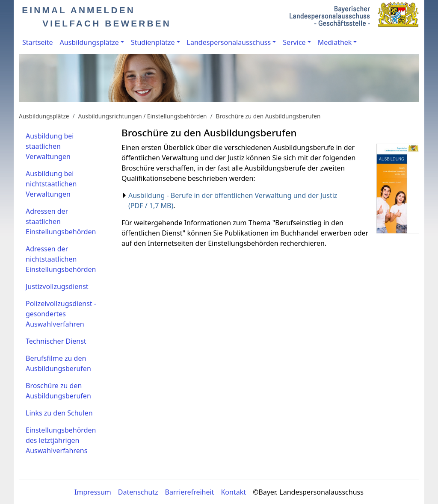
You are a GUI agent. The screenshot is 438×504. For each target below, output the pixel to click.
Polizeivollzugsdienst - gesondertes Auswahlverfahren (61, 314)
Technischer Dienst (56, 341)
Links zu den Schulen (59, 413)
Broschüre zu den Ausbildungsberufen (268, 116)
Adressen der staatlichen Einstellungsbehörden (61, 221)
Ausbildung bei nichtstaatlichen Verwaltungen (51, 184)
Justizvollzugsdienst (57, 286)
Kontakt (233, 492)
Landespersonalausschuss (229, 42)
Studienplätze (153, 42)
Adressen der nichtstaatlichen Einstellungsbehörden (61, 259)
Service (294, 42)
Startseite (38, 42)
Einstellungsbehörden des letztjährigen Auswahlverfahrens (61, 440)
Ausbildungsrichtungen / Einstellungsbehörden (143, 116)
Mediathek (335, 42)
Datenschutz (138, 492)
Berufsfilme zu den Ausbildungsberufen (58, 363)
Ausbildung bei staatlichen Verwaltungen (50, 146)
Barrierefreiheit (190, 492)
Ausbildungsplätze (89, 42)
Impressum (93, 492)
